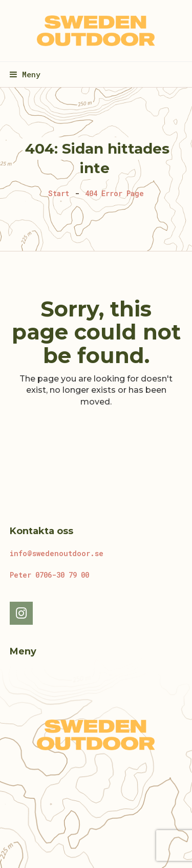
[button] (25, 74)
